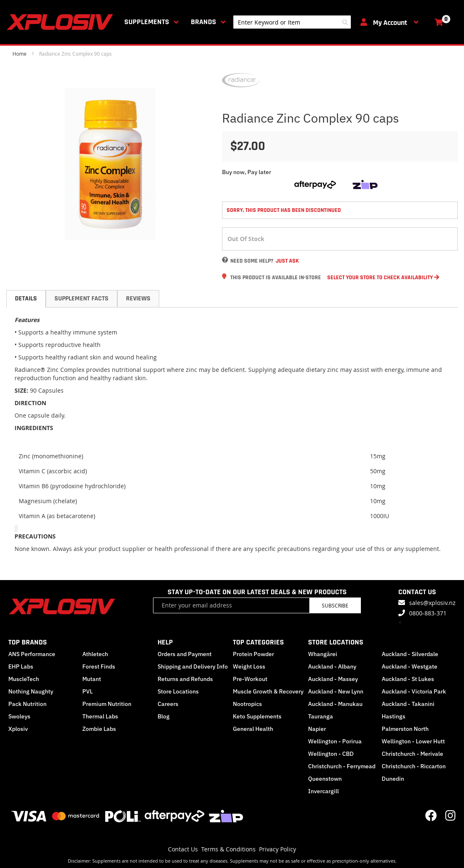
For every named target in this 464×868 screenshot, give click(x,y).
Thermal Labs (100, 716)
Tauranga (321, 716)
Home (20, 54)
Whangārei (323, 654)
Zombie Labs (99, 729)
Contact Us (183, 849)
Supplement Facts (81, 299)
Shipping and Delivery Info (193, 666)
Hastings (394, 716)
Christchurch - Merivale (412, 754)
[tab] (26, 299)
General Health (253, 729)
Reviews (138, 299)
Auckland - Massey (333, 679)
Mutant (92, 679)
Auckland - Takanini (408, 704)
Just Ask (287, 261)
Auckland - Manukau (335, 704)
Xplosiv (18, 729)
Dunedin (393, 779)
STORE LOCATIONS (336, 642)
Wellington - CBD (331, 754)
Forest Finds (99, 666)
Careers (168, 704)
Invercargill (323, 791)
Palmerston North (405, 729)
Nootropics (247, 704)
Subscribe (335, 605)
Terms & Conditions (228, 849)
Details (26, 299)
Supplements (147, 22)
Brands (204, 22)
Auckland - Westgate (410, 666)
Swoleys (19, 716)
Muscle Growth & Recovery (268, 691)
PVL (88, 691)
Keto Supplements (257, 716)
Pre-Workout (250, 679)
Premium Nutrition (107, 704)
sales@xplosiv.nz (432, 603)
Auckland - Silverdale (410, 654)
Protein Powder (253, 654)
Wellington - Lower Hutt (413, 741)
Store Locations (178, 691)
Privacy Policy (278, 849)
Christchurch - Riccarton (414, 766)
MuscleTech (24, 679)
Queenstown (325, 779)
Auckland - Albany (332, 666)
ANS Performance (32, 654)
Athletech (95, 654)
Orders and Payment (185, 654)
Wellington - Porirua (335, 741)
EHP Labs (21, 666)
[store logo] (62, 22)
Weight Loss (249, 666)
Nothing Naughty (31, 691)
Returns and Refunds (185, 679)
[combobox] (292, 22)
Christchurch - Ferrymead (342, 766)
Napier (317, 729)
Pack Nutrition (27, 704)
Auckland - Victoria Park (414, 691)
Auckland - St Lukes (408, 679)
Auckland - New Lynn (336, 691)
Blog (164, 716)
